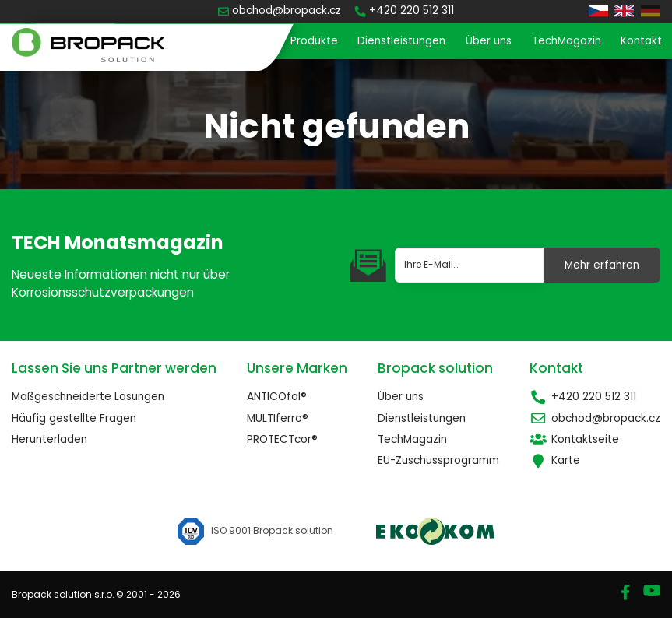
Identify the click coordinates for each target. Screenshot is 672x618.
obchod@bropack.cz (595, 418)
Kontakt (641, 41)
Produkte (314, 41)
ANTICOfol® (277, 397)
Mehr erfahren (602, 265)
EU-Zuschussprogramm (438, 460)
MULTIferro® (278, 418)
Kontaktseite (574, 439)
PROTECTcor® (282, 439)
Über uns (489, 41)
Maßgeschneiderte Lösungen (88, 397)
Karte (555, 460)
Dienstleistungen (401, 41)
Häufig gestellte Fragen (74, 418)
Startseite (244, 41)
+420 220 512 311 (583, 397)
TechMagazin (566, 41)
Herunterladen (49, 439)
